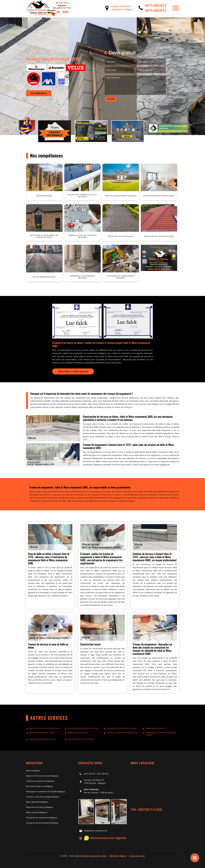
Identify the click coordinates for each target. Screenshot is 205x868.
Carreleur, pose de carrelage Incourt (123, 733)
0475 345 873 (90, 774)
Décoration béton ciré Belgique (40, 786)
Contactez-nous (137, 856)
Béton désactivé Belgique (37, 802)
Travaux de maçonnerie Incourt (43, 739)
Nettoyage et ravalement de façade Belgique (45, 791)
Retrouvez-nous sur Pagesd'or (105, 838)
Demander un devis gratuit (73, 371)
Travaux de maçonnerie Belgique (40, 781)
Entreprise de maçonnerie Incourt (122, 728)
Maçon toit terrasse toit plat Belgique (42, 776)
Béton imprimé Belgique (37, 812)
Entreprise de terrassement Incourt (83, 728)
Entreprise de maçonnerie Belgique (42, 818)
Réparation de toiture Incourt (42, 733)
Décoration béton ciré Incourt (81, 739)
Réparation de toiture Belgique (40, 807)
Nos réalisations (39, 93)
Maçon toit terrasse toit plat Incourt (45, 728)
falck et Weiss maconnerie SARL (91, 856)
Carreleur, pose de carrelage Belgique (43, 797)
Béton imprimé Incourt (155, 728)
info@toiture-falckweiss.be (95, 831)
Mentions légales (118, 856)
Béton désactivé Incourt (78, 733)
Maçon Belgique (33, 771)
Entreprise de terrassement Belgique (42, 823)
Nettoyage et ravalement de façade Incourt (161, 734)
